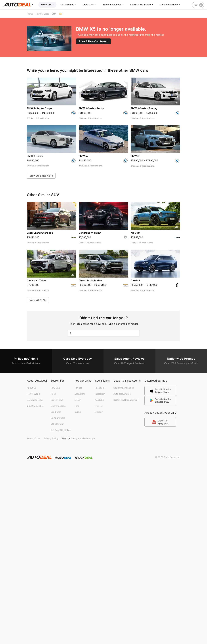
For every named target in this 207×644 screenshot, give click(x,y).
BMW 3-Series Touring (144, 108)
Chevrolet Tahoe (37, 281)
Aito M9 (135, 281)
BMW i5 (135, 156)
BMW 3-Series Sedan (91, 108)
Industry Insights (35, 406)
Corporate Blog (35, 400)
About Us (32, 388)
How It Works (34, 394)
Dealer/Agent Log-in (124, 388)
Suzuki (78, 412)
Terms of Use (34, 438)
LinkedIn (99, 412)
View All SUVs (38, 300)
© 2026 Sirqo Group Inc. (168, 457)
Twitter (99, 406)
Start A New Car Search (93, 41)
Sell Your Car (57, 424)
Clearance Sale (58, 406)
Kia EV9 (135, 233)
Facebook (100, 388)
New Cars (47, 5)
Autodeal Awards (122, 394)
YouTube (100, 400)
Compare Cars (58, 418)
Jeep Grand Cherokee (40, 233)
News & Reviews (114, 5)
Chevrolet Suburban (91, 281)
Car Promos (68, 5)
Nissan (78, 400)
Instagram (100, 394)
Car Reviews (57, 400)
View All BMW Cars (41, 176)
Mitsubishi (80, 394)
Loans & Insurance (142, 5)
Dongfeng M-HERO (90, 233)
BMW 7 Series (35, 156)
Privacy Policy (51, 438)
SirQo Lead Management (126, 400)
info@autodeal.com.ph (83, 438)
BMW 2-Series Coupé (40, 108)
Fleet (53, 394)
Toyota (78, 388)
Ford (77, 406)
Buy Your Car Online (61, 430)
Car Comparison (170, 5)
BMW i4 (83, 156)
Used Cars (90, 5)
